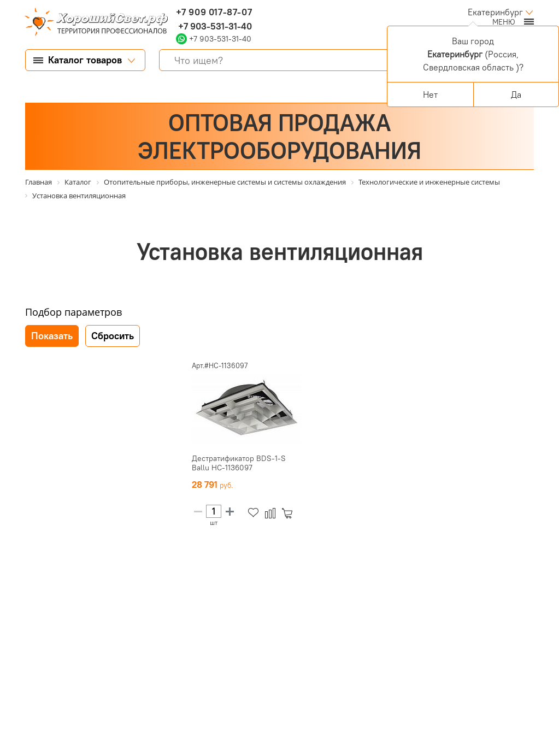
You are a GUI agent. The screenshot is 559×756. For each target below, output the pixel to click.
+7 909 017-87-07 (214, 12)
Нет (430, 94)
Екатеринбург (495, 12)
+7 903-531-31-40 (214, 26)
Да (516, 94)
